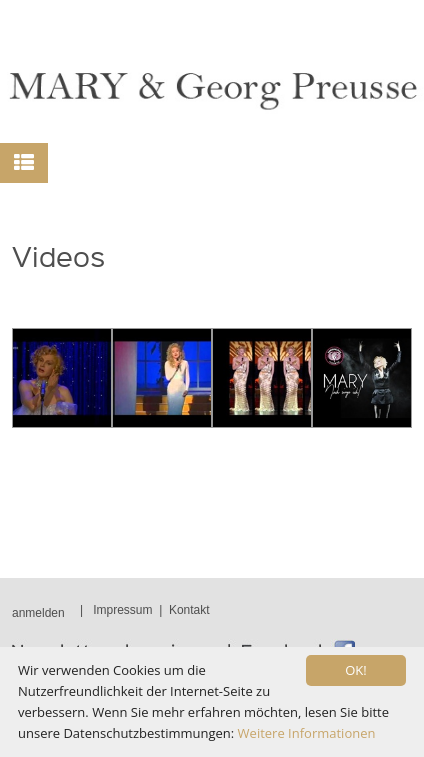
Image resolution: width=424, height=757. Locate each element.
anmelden (38, 613)
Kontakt (189, 610)
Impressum (122, 610)
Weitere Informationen (307, 733)
